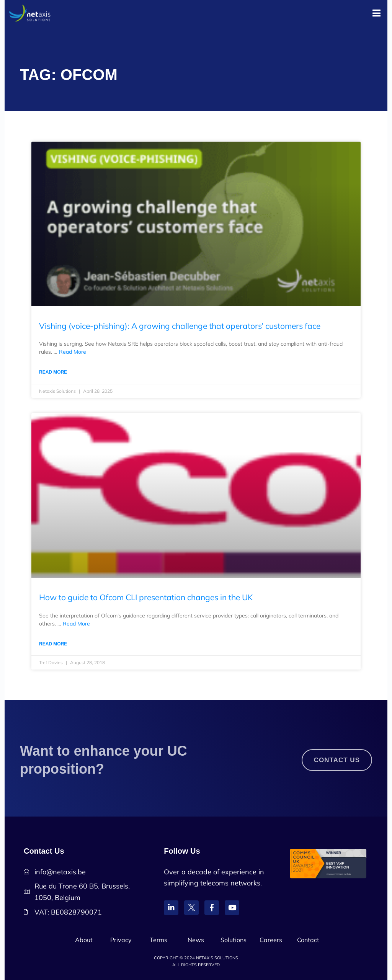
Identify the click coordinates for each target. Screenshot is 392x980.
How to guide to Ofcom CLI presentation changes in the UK (146, 597)
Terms (158, 940)
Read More (73, 352)
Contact (308, 940)
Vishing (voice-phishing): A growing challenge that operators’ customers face (180, 326)
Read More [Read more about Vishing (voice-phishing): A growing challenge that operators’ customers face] (53, 372)
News (196, 940)
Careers (271, 940)
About (84, 940)
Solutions (234, 940)
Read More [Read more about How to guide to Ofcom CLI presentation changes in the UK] (53, 644)
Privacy (121, 940)
